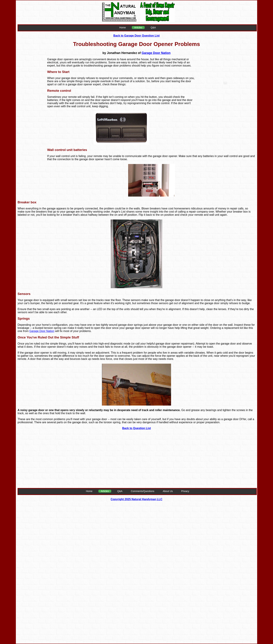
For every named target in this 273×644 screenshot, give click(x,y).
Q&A (153, 28)
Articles (138, 28)
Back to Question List (136, 428)
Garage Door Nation (156, 53)
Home (122, 28)
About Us (168, 491)
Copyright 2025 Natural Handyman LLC (137, 499)
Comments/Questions (143, 491)
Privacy (185, 491)
